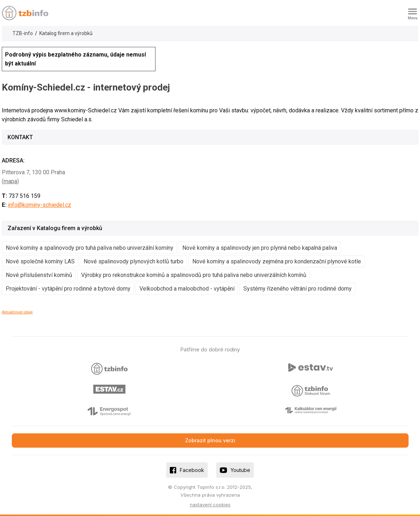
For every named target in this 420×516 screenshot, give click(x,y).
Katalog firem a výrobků (66, 33)
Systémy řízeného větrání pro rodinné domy (298, 289)
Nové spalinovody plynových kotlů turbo (134, 261)
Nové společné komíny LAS (40, 261)
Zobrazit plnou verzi (210, 440)
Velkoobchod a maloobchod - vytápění (187, 289)
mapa (10, 181)
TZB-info (23, 33)
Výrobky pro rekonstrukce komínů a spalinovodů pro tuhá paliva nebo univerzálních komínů (194, 275)
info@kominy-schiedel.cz (39, 205)
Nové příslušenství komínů (39, 275)
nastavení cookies (210, 505)
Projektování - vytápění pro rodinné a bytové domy (68, 289)
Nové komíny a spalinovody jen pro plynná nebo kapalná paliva (260, 248)
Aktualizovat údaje (17, 312)
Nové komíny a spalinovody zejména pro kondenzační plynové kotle (277, 261)
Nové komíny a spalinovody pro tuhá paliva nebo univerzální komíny (90, 248)
